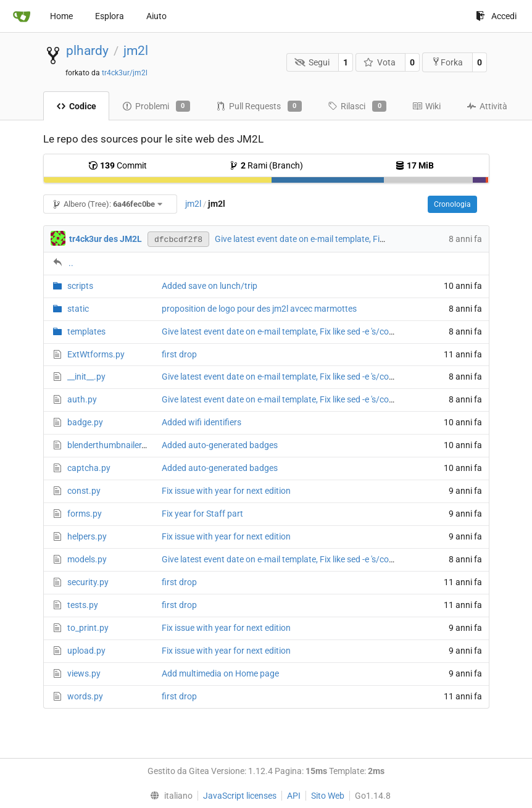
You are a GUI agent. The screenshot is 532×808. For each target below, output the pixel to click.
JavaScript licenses (240, 796)
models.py (87, 559)
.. (71, 263)
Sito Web (328, 796)
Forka (447, 62)
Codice (76, 106)
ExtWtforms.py (96, 354)
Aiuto (156, 16)
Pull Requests (259, 106)
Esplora (110, 16)
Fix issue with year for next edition (226, 491)
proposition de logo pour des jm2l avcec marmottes (259, 309)
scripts (80, 286)
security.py (88, 582)
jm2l (136, 51)
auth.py (82, 399)
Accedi (496, 16)
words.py (85, 696)
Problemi (156, 106)
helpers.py (87, 536)
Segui (312, 62)
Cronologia (452, 204)
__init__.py (86, 377)
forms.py (85, 514)
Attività (487, 106)
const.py (84, 491)
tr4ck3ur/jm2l (125, 73)
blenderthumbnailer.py (110, 445)
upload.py (86, 651)
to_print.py (88, 628)
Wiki (426, 106)
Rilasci (357, 106)
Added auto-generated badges (220, 445)
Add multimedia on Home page (220, 673)
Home (61, 16)
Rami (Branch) (266, 165)
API (294, 796)
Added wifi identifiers (202, 422)
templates (86, 331)
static (78, 309)
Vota (380, 62)
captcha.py (89, 468)
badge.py (85, 422)
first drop (179, 354)
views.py (84, 673)
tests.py (83, 605)
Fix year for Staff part (202, 514)
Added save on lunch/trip (210, 286)
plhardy (87, 51)
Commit (118, 165)
